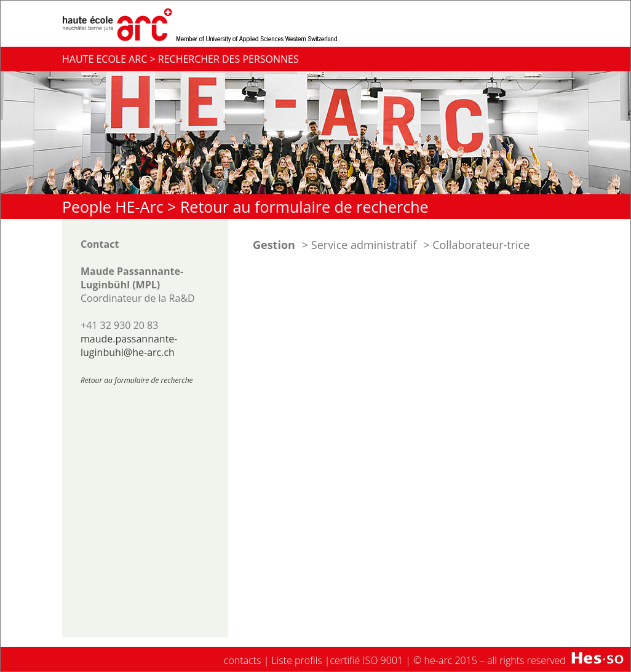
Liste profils (297, 660)
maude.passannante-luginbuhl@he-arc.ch (129, 346)
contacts (243, 660)
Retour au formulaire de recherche (304, 207)
